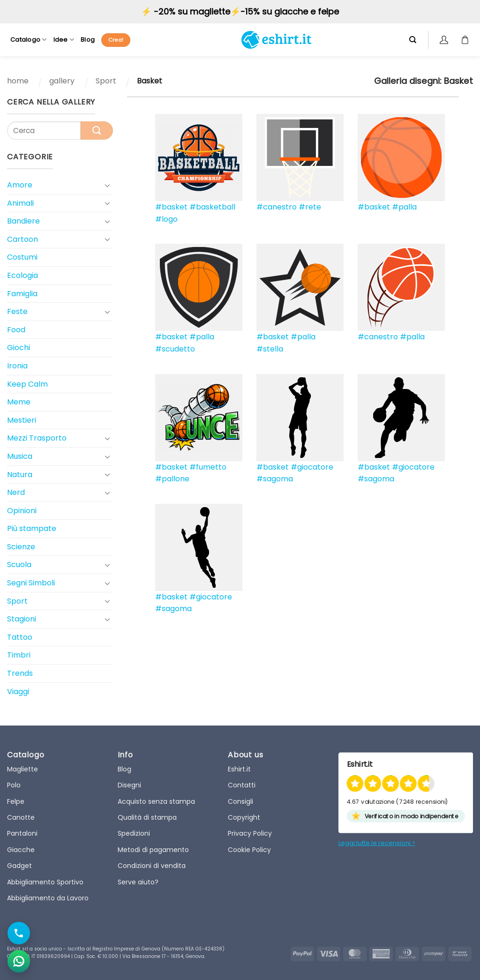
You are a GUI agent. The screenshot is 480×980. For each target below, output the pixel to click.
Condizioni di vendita (152, 866)
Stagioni (22, 619)
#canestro (277, 207)
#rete (310, 207)
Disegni (129, 785)
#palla (404, 207)
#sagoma (275, 479)
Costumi (22, 257)
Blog (88, 40)
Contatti (242, 785)
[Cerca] (413, 40)
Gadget (19, 866)
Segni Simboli (31, 583)
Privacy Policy (250, 833)
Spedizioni (134, 833)
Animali (20, 203)
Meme (19, 402)
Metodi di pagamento (153, 850)
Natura (20, 475)
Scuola (19, 565)
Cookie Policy (249, 850)
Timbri (19, 655)
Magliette (22, 769)
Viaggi (18, 692)
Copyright (244, 817)
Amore (20, 185)
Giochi (19, 348)
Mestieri (22, 420)
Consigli (240, 801)
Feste (17, 311)
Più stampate (32, 528)
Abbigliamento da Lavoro (48, 898)
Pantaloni (22, 833)
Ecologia (22, 275)
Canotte (21, 817)
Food (16, 330)
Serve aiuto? (138, 882)
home (18, 81)
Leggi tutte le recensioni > (377, 843)
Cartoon (22, 239)
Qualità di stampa (147, 817)
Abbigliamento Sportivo (45, 882)
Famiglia (22, 294)
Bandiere (23, 221)
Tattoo (20, 637)
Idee (64, 40)
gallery (62, 81)
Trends (20, 673)
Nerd (16, 492)
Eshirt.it (239, 769)
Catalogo (29, 40)
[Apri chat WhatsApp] (19, 961)
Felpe (16, 801)
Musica (20, 456)
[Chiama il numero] (19, 933)
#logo (166, 219)
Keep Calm (27, 384)
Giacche (21, 850)
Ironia (17, 366)
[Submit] (97, 131)
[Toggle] (107, 185)
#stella (270, 349)
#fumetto (208, 467)
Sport (106, 81)
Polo (14, 785)
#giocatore (312, 467)
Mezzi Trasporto (37, 438)
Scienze (21, 547)
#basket (171, 207)
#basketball (212, 207)
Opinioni (22, 511)
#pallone (172, 479)
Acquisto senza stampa (156, 801)
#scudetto (175, 349)
